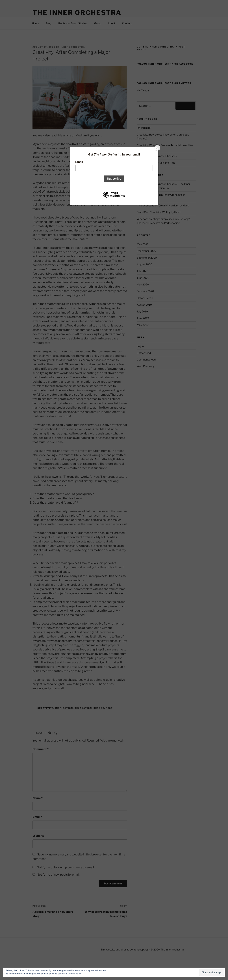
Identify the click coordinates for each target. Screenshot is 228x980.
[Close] (157, 148)
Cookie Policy (75, 974)
